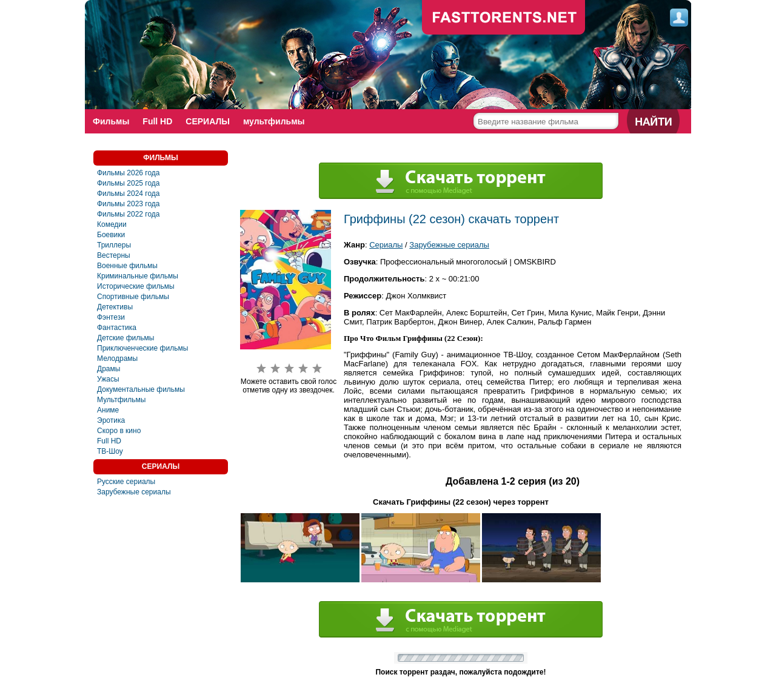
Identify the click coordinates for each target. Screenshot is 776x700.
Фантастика (117, 328)
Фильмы (111, 121)
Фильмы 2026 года (129, 173)
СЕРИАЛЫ (208, 121)
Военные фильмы (127, 266)
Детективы (115, 307)
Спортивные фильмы (133, 297)
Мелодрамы (117, 358)
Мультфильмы (121, 400)
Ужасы (108, 379)
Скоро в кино (119, 431)
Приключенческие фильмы (142, 348)
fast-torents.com (504, 18)
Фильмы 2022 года (129, 214)
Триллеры (114, 245)
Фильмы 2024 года (129, 194)
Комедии (112, 224)
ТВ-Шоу (110, 451)
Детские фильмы (125, 338)
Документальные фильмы (141, 389)
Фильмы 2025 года (129, 183)
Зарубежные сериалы (134, 492)
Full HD (157, 121)
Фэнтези (111, 317)
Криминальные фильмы (138, 276)
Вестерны (114, 255)
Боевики (111, 235)
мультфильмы (274, 121)
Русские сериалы (126, 482)
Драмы (109, 369)
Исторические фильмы (136, 286)
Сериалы (386, 245)
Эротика (111, 420)
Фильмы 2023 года (129, 204)
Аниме (108, 410)
